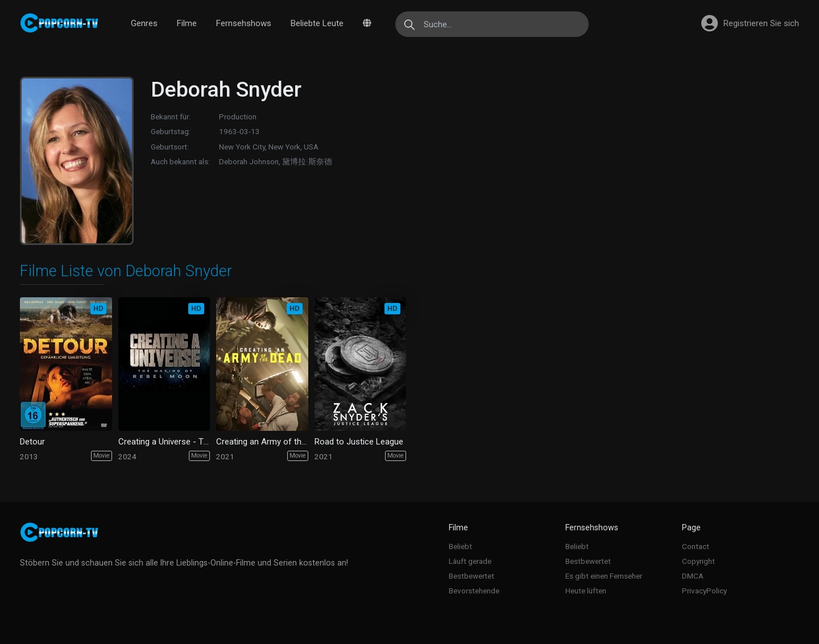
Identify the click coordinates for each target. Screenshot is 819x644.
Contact (696, 546)
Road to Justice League (359, 442)
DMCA (693, 576)
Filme (187, 23)
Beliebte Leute (317, 23)
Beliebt (460, 546)
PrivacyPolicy (704, 591)
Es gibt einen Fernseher (604, 576)
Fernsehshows (244, 23)
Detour (32, 442)
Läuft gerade (470, 561)
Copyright (698, 561)
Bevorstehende (474, 591)
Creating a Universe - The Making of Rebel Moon (164, 442)
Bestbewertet (471, 576)
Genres (144, 23)
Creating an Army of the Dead (262, 442)
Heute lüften (586, 591)
